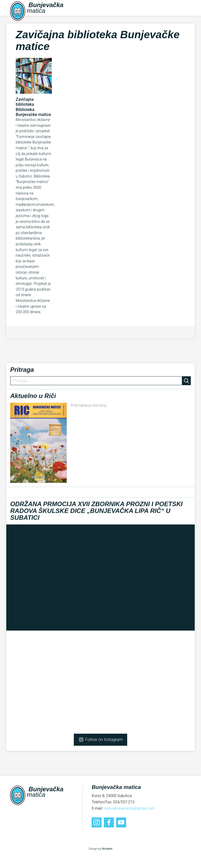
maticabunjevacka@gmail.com (129, 808)
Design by (101, 849)
